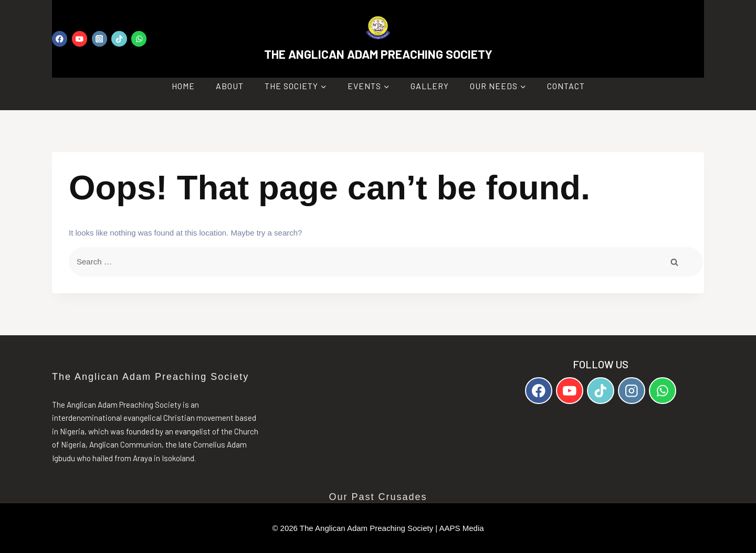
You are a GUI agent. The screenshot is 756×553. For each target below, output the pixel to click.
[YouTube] (80, 39)
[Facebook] (60, 39)
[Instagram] (99, 39)
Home (183, 86)
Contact (566, 86)
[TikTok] (119, 39)
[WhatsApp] (139, 39)
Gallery (430, 86)
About (230, 86)
